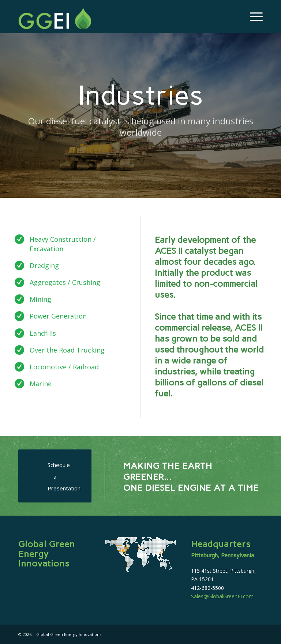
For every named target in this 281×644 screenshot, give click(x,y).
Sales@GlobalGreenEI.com (222, 596)
